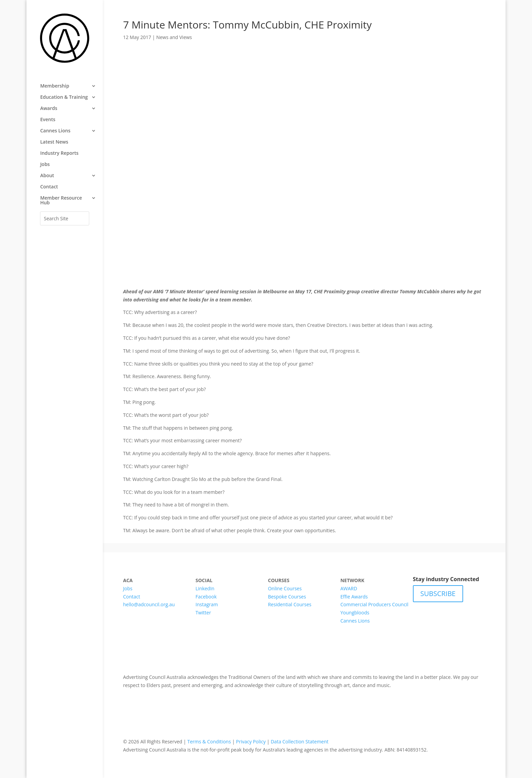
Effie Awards (354, 597)
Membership (54, 86)
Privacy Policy (251, 742)
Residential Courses (290, 604)
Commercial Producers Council (374, 604)
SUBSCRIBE (438, 594)
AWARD (349, 588)
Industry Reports (59, 153)
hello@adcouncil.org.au (149, 604)
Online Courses (285, 588)
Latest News (54, 142)
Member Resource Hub (61, 201)
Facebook (206, 597)
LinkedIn (205, 588)
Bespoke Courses (287, 597)
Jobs (45, 165)
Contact (49, 187)
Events (48, 120)
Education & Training (64, 97)
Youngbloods (355, 613)
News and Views (174, 37)
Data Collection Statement (300, 742)
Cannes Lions (55, 131)
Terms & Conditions (209, 742)
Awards (49, 109)
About (47, 176)
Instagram (207, 604)
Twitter (203, 613)
